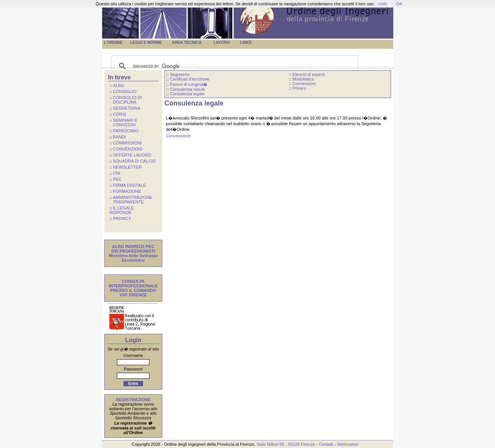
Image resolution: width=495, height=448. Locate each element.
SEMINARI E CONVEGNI (124, 122)
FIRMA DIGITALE (130, 185)
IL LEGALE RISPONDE (122, 210)
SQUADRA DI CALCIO (135, 161)
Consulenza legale (187, 94)
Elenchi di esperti (308, 74)
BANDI (119, 137)
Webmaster (348, 444)
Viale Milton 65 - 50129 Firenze (286, 444)
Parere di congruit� (189, 84)
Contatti (326, 444)
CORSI (120, 114)
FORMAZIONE (127, 191)
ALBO (119, 85)
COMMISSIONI (127, 143)
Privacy (299, 88)
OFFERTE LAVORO (132, 155)
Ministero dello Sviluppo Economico (133, 258)
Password (133, 369)
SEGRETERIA (127, 108)
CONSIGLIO (125, 91)
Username (133, 355)
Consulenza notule (187, 89)
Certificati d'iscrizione (190, 79)
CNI (117, 173)
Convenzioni (304, 84)
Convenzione (178, 136)
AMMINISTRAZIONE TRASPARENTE (131, 200)
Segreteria (180, 74)
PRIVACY (122, 219)
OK (399, 4)
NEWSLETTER (127, 167)
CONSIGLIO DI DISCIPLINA (126, 100)
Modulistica (303, 79)
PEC (117, 179)
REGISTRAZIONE (133, 400)
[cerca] (234, 66)
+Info (382, 4)
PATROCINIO (126, 131)
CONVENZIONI (128, 149)
